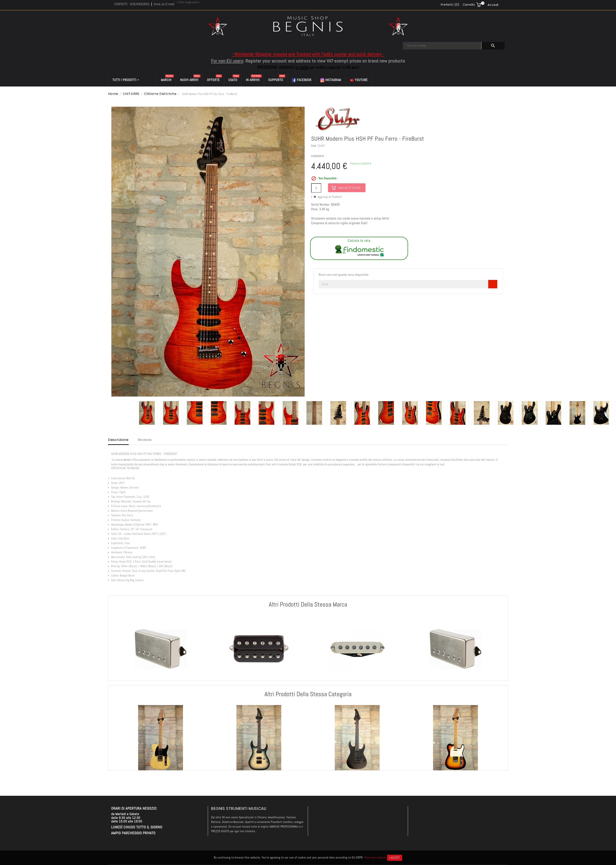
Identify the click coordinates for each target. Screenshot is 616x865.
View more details (375, 857)
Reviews (145, 440)
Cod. (314, 146)
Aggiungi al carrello (349, 188)
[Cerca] (442, 46)
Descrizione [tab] (118, 440)
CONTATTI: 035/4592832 (132, 4)
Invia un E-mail (164, 4)
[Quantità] (316, 188)
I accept (395, 858)
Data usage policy (189, 2)
